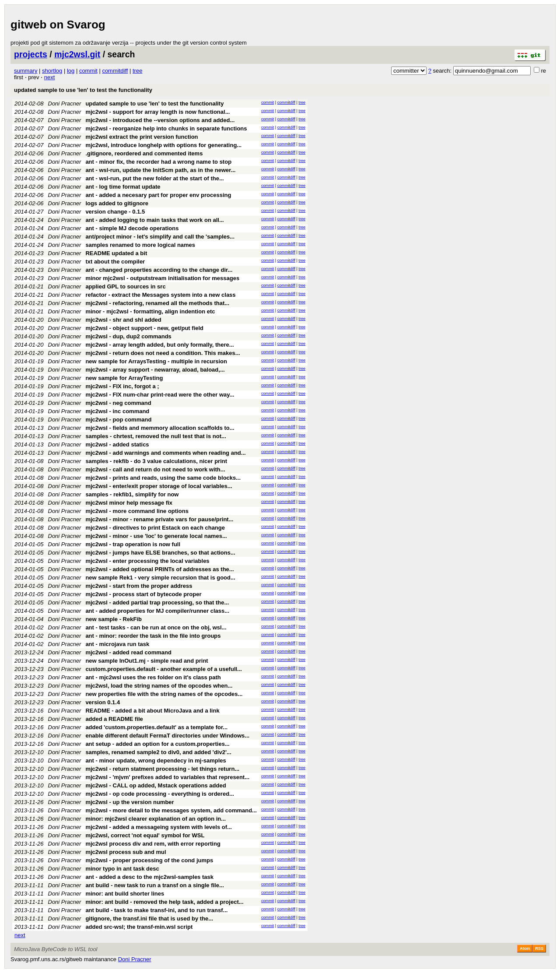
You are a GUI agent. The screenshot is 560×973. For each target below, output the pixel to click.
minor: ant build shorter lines (125, 894)
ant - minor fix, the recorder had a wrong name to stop (158, 162)
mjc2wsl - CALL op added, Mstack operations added (156, 785)
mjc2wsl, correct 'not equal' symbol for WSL (145, 835)
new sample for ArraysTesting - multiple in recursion (156, 361)
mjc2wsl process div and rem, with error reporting (153, 844)
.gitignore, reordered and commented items (144, 153)
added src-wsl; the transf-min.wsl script (139, 927)
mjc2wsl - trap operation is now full (133, 544)
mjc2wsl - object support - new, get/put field (144, 328)
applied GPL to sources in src (125, 286)
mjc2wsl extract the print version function (142, 137)
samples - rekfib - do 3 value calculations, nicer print (156, 461)
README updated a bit (116, 253)
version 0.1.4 (103, 702)
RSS (539, 948)
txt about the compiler (115, 262)
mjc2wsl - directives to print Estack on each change (155, 528)
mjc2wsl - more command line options (137, 511)
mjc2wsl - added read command (128, 652)
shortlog (52, 71)
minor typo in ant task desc (122, 869)
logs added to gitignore (117, 203)
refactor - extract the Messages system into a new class (160, 295)
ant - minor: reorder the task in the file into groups (153, 636)
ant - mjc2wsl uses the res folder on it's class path (153, 677)
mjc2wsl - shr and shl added (123, 320)
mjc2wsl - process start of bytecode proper (143, 594)
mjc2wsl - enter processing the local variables (147, 561)
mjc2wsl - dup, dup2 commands (128, 336)
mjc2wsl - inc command (117, 411)
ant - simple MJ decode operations (132, 228)
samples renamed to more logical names (140, 245)
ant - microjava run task (117, 644)
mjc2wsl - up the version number (129, 802)
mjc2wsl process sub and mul (126, 852)
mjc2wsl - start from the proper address (139, 586)
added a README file (114, 719)
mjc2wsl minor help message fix (129, 503)
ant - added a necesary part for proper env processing (158, 195)
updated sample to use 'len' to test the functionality (83, 90)
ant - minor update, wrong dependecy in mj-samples (156, 760)
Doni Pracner (65, 104)
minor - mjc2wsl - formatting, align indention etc (150, 311)
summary (26, 71)
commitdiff (115, 71)
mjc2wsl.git (77, 54)
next (50, 77)
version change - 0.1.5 (115, 212)
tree (137, 71)
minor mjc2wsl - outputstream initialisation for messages (162, 278)
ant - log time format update (123, 187)
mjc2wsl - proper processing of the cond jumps (149, 860)
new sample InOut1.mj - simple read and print (147, 661)
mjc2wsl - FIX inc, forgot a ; (122, 386)
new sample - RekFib (114, 619)
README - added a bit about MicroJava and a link (152, 711)
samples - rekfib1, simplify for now (132, 494)
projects (31, 54)
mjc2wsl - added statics (117, 444)
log (71, 71)
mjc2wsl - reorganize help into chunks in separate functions (166, 128)
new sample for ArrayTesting (124, 378)
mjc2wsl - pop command (118, 420)
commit (88, 71)
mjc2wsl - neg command (118, 403)
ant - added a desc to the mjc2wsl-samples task (149, 877)
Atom (525, 948)
